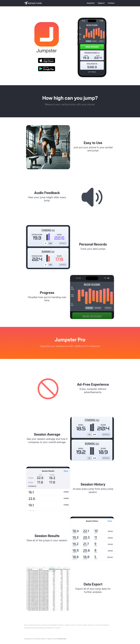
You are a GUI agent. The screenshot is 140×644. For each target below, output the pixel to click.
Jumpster (91, 3)
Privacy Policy (62, 639)
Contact (111, 3)
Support (101, 3)
